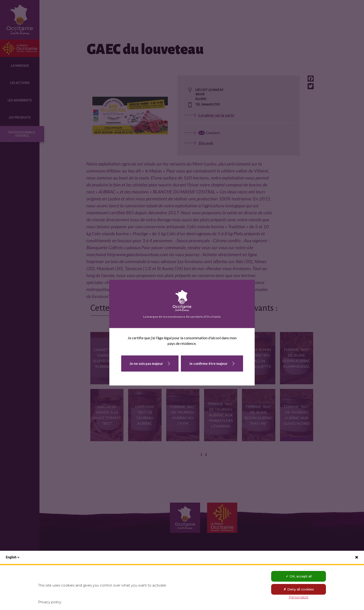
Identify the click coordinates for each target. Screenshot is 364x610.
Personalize (299, 597)
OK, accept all (299, 576)
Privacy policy (50, 602)
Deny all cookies (299, 589)
